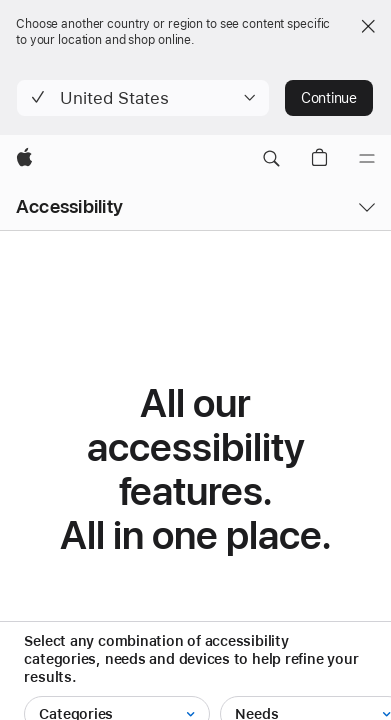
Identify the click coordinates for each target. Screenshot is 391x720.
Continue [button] (329, 98)
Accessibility (69, 206)
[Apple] (24, 159)
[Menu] (367, 159)
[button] (143, 98)
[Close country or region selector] (368, 26)
